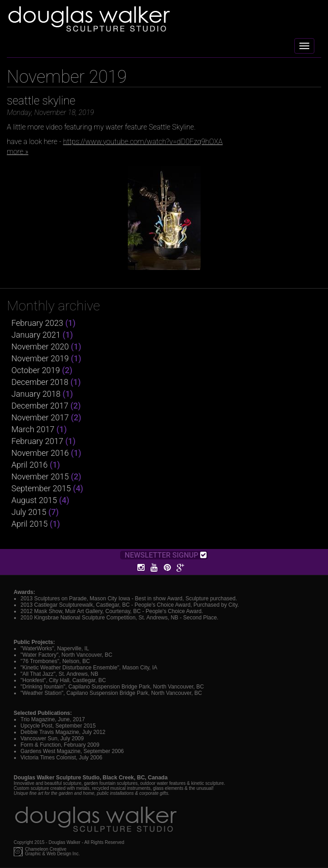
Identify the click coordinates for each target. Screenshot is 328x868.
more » (18, 152)
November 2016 (40, 453)
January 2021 (36, 335)
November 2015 (40, 476)
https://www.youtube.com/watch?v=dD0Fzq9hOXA (143, 142)
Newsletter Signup (166, 555)
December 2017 (40, 406)
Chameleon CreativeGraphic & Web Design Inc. (52, 852)
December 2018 (40, 382)
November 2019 (40, 358)
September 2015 (41, 488)
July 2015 (29, 512)
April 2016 (30, 465)
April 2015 (30, 524)
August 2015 (34, 500)
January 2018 (36, 394)
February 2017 (37, 441)
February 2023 (37, 323)
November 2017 (40, 417)
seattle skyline (41, 101)
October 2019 (36, 370)
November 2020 (40, 347)
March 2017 (33, 429)
